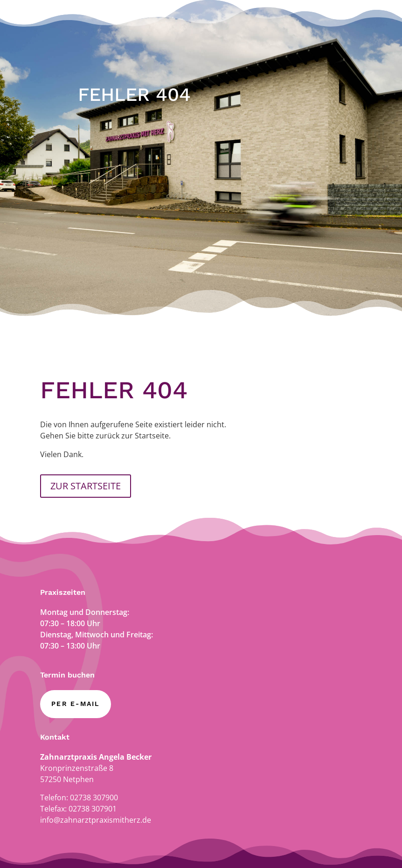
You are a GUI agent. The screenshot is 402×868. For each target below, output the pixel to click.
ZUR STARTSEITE (86, 486)
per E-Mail (75, 704)
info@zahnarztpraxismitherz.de (96, 820)
